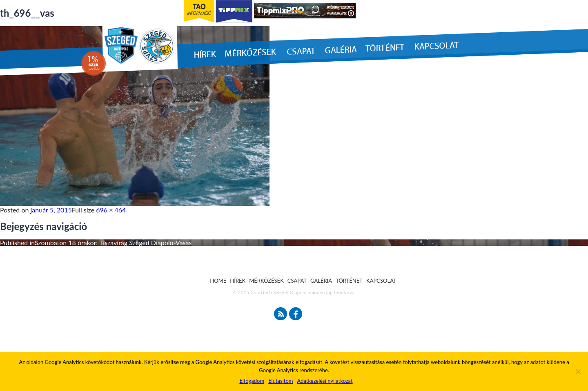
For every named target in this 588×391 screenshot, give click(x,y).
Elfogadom (252, 381)
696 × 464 (111, 210)
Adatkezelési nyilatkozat (325, 381)
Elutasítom (281, 381)
